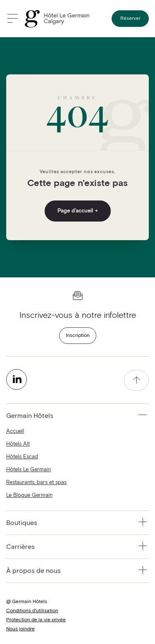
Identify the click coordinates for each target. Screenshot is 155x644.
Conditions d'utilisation (32, 611)
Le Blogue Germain (29, 495)
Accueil (15, 431)
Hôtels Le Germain (29, 470)
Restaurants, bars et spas (36, 483)
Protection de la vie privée (36, 620)
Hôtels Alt (18, 444)
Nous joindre (20, 629)
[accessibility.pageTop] (136, 380)
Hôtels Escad (22, 457)
